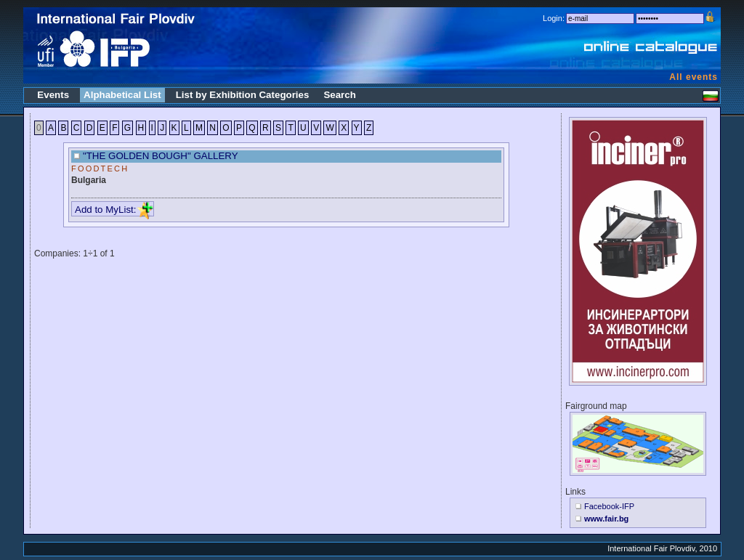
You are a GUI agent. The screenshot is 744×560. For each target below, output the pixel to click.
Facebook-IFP (609, 506)
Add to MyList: (114, 210)
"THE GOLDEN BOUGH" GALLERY (161, 156)
